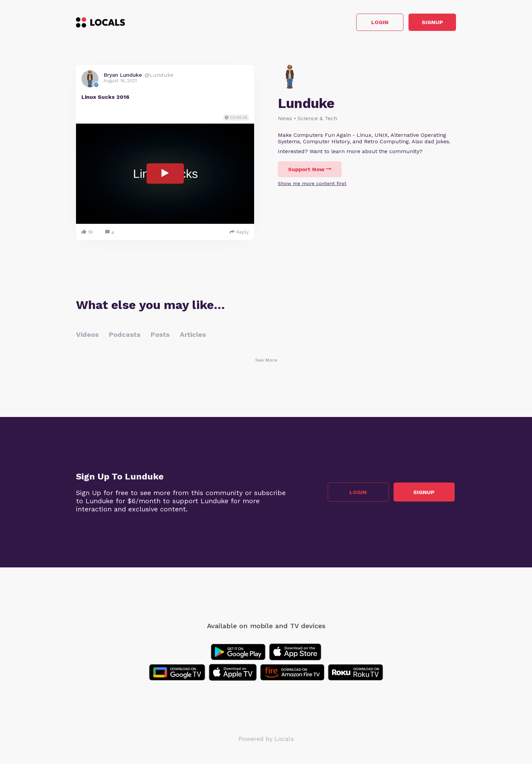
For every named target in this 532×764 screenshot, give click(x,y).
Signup (426, 23)
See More (266, 361)
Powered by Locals (266, 740)
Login (359, 23)
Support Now (310, 171)
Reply (239, 233)
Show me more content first (312, 185)
